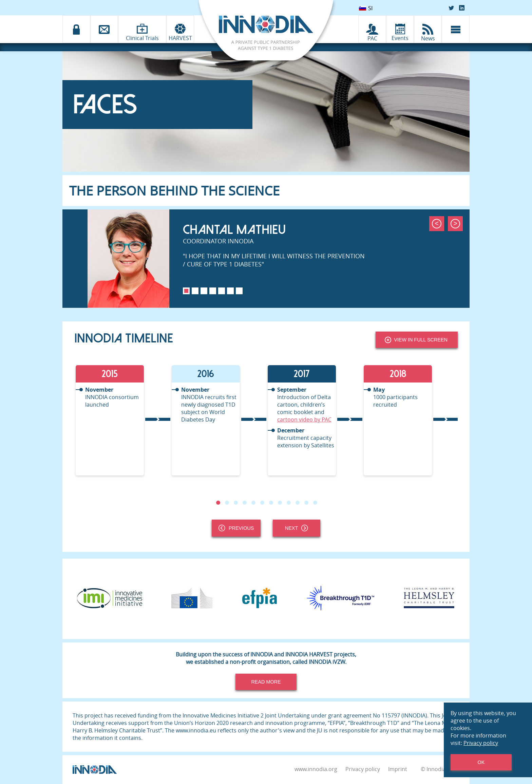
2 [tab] (195, 291)
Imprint (398, 769)
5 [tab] (222, 291)
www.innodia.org (316, 769)
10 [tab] (298, 503)
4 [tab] (213, 291)
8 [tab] (280, 503)
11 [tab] (306, 503)
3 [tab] (204, 291)
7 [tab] (239, 291)
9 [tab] (289, 503)
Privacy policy (363, 769)
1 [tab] (186, 291)
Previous (236, 528)
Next (297, 528)
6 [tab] (230, 291)
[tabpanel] (266, 259)
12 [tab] (315, 503)
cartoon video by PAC (304, 419)
